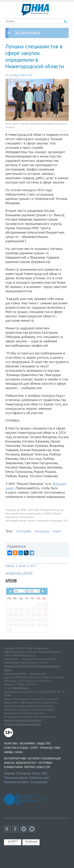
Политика (11, 743)
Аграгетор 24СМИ (19, 573)
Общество (44, 743)
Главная (10, 566)
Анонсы (9, 763)
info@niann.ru (21, 688)
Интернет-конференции (44, 758)
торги (57, 531)
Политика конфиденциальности (22, 724)
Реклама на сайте (16, 782)
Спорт (34, 748)
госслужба (24, 531)
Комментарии (13, 767)
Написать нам (39, 778)
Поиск (36, 773)
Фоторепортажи (15, 758)
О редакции (39, 782)
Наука (19, 752)
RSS (45, 773)
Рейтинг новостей (37, 767)
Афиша (9, 752)
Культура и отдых (16, 748)
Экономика (27, 743)
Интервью (45, 763)
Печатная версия (16, 778)
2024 (33, 566)
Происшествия (50, 748)
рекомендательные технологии (22, 720)
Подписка (23, 773)
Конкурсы (42, 531)
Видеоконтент (27, 763)
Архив (22, 566)
